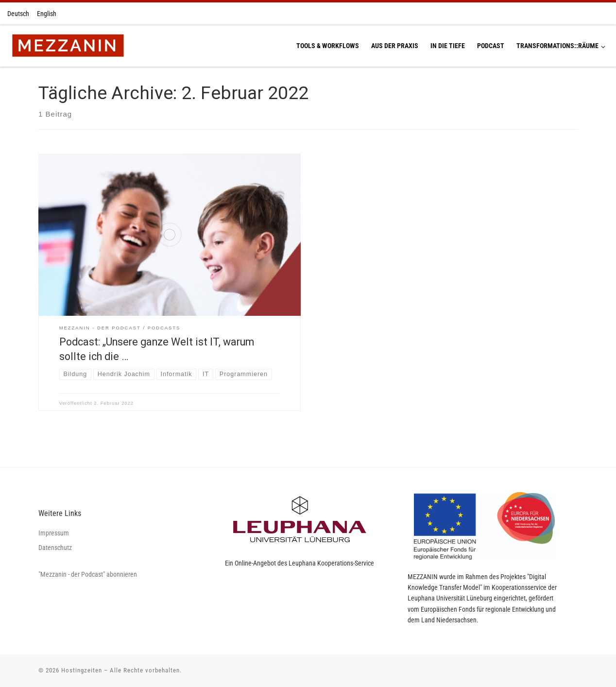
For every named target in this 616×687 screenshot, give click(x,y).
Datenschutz (55, 548)
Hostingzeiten (82, 670)
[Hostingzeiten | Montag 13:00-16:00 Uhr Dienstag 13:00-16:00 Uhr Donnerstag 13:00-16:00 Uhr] (68, 45)
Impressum (54, 533)
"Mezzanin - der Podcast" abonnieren (88, 574)
